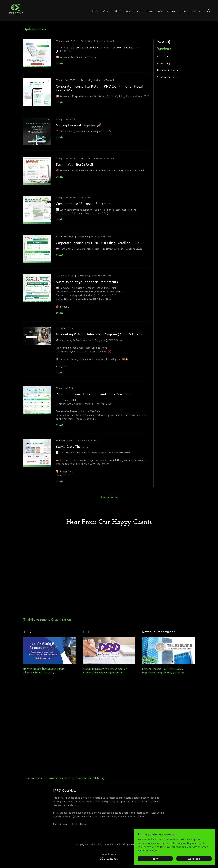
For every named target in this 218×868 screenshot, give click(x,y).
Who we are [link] (133, 11)
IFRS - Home (79, 829)
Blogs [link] (149, 11)
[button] (112, 11)
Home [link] (95, 11)
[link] (16, 10)
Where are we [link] (167, 11)
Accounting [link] (163, 63)
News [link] (184, 11)
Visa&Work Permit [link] (168, 77)
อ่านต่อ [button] (60, 63)
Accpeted (200, 858)
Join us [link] (197, 11)
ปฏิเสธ (174, 858)
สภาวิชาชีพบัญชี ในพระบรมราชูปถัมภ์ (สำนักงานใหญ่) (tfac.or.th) (44, 676)
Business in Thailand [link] (169, 70)
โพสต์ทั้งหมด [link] (164, 49)
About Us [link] (162, 56)
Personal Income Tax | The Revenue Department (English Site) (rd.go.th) (163, 676)
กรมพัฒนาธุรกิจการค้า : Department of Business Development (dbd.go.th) (105, 676)
